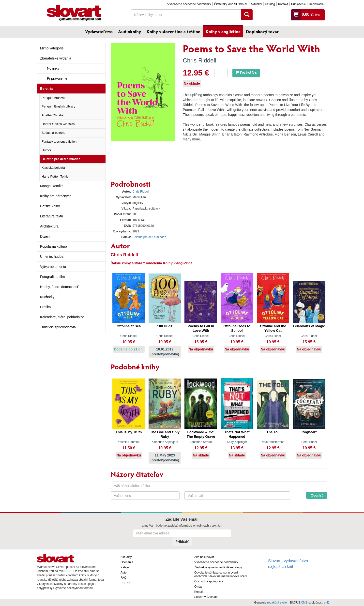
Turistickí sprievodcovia (58, 327)
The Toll (273, 432)
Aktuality (256, 4)
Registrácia (316, 4)
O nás (198, 587)
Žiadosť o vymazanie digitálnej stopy (218, 567)
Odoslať (317, 495)
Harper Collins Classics (58, 124)
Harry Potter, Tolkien (56, 176)
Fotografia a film (52, 277)
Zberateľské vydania (56, 58)
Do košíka (246, 73)
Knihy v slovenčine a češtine (173, 31)
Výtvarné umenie (53, 267)
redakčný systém (278, 603)
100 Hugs (165, 326)
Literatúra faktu (52, 216)
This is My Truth (129, 432)
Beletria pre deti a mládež (61, 159)
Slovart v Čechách (206, 597)
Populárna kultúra (54, 246)
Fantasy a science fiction (59, 142)
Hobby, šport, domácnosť (59, 287)
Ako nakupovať (204, 557)
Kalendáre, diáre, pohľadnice (62, 317)
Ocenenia (127, 562)
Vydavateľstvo (99, 31)
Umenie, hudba (52, 257)
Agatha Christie (53, 115)
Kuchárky (47, 297)
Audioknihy (130, 31)
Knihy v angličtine (223, 31)
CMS (304, 603)
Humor (46, 150)
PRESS (126, 583)
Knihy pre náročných (56, 196)
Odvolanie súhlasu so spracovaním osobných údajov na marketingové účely (220, 574)
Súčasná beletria (53, 133)
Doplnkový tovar (262, 31)
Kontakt (283, 4)
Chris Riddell (199, 60)
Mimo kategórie (52, 48)
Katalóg (270, 4)
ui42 (327, 603)
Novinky (53, 68)
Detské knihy (50, 206)
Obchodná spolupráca (209, 581)
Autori (124, 573)
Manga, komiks (52, 186)
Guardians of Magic (309, 326)
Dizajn (45, 236)
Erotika (45, 307)
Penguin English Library (58, 106)
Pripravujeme (57, 78)
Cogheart (309, 432)
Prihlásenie (298, 4)
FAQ (123, 578)
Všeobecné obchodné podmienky (189, 4)
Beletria (46, 89)
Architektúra (49, 226)
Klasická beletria (53, 168)
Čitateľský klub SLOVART (231, 4)
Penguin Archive (53, 98)
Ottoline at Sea (129, 326)
